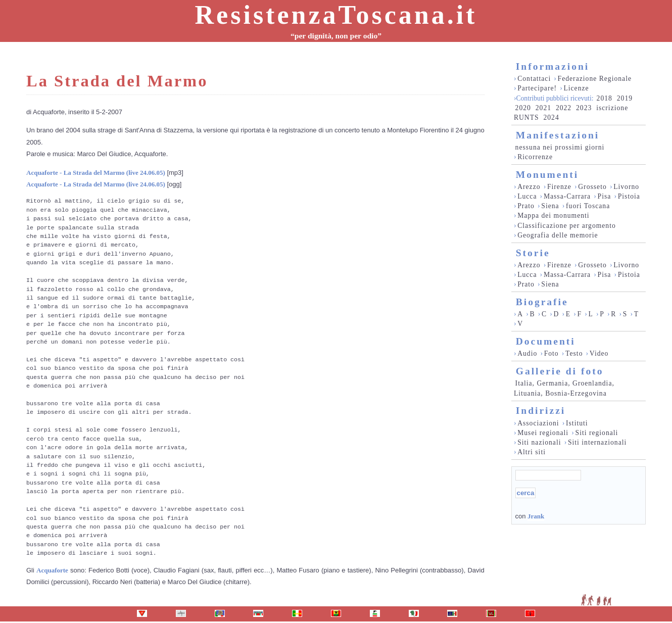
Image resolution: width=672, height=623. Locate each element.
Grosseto (592, 187)
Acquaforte (52, 570)
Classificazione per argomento (567, 226)
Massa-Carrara (567, 196)
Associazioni (538, 423)
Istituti (577, 423)
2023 (584, 108)
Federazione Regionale (595, 79)
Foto (551, 353)
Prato (526, 206)
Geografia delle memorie (558, 235)
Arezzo (529, 187)
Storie (533, 253)
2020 (523, 108)
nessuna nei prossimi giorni (560, 147)
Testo (574, 353)
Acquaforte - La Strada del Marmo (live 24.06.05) (96, 173)
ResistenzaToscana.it (336, 15)
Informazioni (553, 66)
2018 (605, 98)
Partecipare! (537, 88)
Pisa (605, 196)
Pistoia (629, 196)
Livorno (626, 187)
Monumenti (547, 175)
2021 (543, 108)
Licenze (576, 88)
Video (599, 353)
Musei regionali (543, 433)
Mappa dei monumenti (554, 215)
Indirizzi (541, 411)
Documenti (546, 341)
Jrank (536, 516)
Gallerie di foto (560, 371)
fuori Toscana (588, 206)
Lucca (527, 196)
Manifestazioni (558, 135)
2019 (625, 98)
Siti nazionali (539, 442)
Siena (550, 206)
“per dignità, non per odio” (336, 36)
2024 (551, 117)
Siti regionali (597, 433)
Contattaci (534, 79)
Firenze (559, 187)
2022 (564, 108)
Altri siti (532, 452)
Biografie (542, 302)
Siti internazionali (597, 442)
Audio (527, 353)
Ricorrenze (535, 157)
